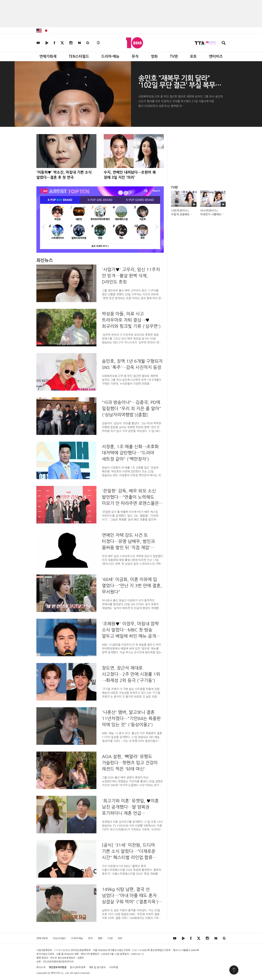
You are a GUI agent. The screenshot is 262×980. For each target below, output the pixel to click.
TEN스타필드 (79, 56)
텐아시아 (55, 973)
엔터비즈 (216, 56)
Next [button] (156, 226)
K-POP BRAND (60, 200)
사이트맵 (114, 967)
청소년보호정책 (78, 967)
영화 (154, 56)
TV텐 (174, 56)
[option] (100, 226)
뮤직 (135, 56)
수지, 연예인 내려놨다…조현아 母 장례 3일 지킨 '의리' (130, 175)
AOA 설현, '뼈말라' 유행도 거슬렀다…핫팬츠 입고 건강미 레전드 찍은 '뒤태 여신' (130, 763)
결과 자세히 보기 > (100, 246)
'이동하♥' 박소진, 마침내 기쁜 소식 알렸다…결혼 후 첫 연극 (64, 175)
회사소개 (41, 967)
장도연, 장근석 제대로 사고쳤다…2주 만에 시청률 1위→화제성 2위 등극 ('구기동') (131, 674)
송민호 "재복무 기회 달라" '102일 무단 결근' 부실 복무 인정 (177, 85)
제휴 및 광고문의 (97, 967)
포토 (193, 56)
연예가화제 (48, 56)
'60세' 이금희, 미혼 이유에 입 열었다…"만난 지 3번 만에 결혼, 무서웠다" (132, 586)
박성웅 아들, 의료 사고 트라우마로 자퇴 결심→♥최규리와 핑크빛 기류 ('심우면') (131, 320)
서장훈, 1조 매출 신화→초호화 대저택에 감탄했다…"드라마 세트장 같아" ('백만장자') (130, 453)
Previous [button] (44, 226)
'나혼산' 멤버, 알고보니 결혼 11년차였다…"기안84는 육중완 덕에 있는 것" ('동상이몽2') (131, 718)
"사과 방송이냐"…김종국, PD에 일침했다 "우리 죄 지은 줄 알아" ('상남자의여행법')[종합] (131, 408)
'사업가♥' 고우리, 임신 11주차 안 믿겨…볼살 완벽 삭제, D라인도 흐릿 (131, 276)
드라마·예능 (110, 56)
